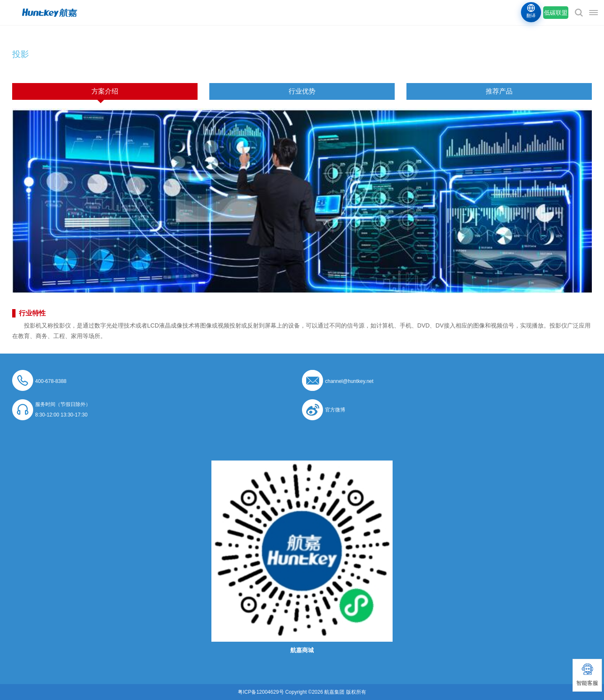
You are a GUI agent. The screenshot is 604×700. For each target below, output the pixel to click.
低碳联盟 (556, 13)
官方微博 (335, 410)
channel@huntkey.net (349, 381)
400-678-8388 (51, 381)
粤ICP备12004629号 (261, 692)
